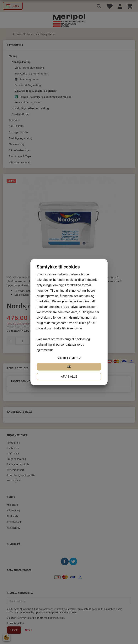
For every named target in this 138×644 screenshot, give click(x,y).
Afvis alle (69, 377)
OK (69, 367)
